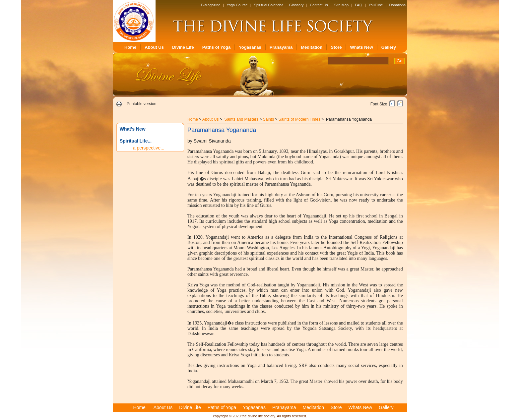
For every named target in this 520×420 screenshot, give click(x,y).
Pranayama (281, 47)
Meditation (312, 47)
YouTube (376, 5)
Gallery (389, 47)
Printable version (141, 104)
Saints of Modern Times (299, 119)
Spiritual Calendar (268, 5)
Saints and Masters (241, 119)
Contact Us (319, 5)
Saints (268, 119)
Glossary (296, 5)
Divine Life (183, 47)
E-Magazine (211, 5)
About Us (154, 47)
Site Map (341, 5)
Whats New (361, 47)
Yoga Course (237, 5)
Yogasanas (250, 47)
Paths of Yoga (216, 47)
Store (336, 47)
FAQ (358, 5)
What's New (133, 129)
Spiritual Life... (136, 141)
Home (130, 47)
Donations (397, 5)
